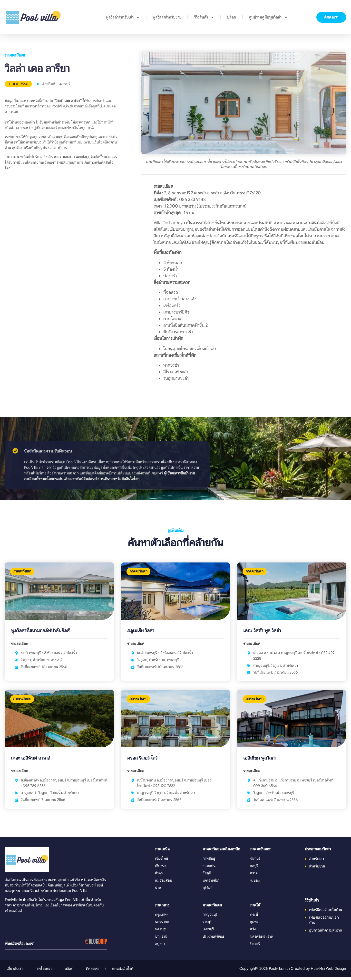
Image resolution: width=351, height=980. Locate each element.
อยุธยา (160, 947)
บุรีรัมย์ (208, 891)
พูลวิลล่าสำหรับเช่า (123, 17)
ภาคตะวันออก (261, 853)
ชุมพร (254, 925)
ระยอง (255, 884)
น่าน (158, 891)
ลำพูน (159, 876)
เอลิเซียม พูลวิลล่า (260, 761)
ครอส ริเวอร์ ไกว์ (142, 761)
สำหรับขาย (41, 661)
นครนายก (162, 925)
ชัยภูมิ (207, 876)
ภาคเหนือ (162, 853)
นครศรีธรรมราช (261, 939)
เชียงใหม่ (162, 862)
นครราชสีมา (211, 884)
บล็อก (232, 17)
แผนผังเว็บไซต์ (128, 971)
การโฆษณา (45, 971)
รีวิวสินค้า (204, 17)
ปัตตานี (255, 947)
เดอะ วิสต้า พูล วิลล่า (262, 632)
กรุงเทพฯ (162, 918)
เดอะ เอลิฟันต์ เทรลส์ (31, 761)
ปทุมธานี (161, 939)
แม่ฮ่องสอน (164, 884)
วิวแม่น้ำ (56, 796)
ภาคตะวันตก (16, 55)
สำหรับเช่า (49, 84)
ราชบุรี (207, 925)
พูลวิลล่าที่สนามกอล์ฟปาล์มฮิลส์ (41, 632)
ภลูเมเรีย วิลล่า (141, 632)
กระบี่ (254, 918)
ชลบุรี (254, 869)
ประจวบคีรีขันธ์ (214, 939)
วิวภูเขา (26, 661)
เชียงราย (161, 869)
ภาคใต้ (255, 908)
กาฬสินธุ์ (209, 862)
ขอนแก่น (209, 869)
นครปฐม (161, 932)
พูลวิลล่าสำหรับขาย (167, 17)
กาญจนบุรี (261, 667)
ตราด (254, 876)
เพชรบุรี (64, 84)
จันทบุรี (256, 862)
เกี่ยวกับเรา (15, 971)
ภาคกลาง (162, 908)
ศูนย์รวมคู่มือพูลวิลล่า (268, 17)
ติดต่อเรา (97, 971)
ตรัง (253, 932)
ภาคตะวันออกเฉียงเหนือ (221, 853)
